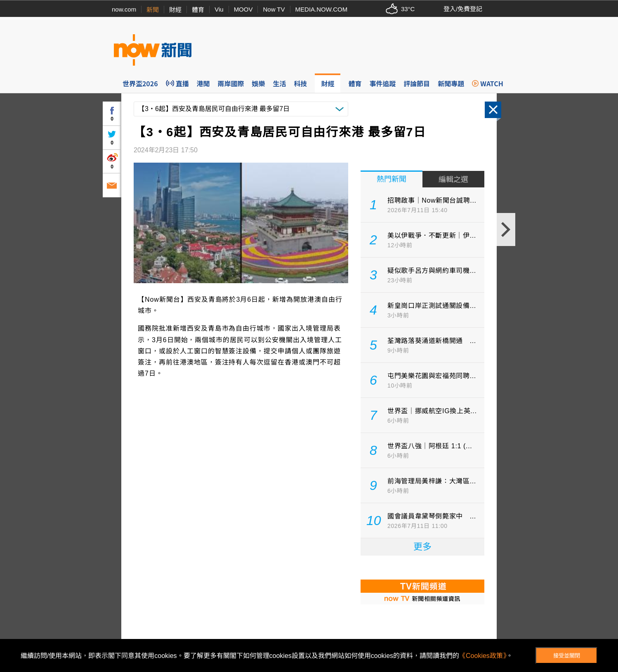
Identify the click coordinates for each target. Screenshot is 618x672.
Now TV (274, 9)
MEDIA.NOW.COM (322, 9)
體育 (198, 10)
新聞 (153, 10)
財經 (175, 10)
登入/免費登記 (463, 9)
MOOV (243, 9)
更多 (422, 547)
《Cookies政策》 (483, 656)
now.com (124, 9)
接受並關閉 (567, 656)
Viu (219, 9)
